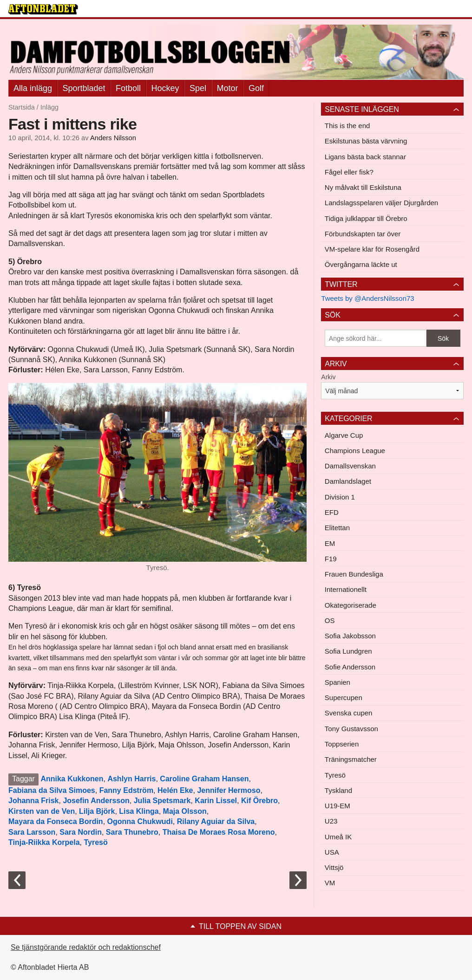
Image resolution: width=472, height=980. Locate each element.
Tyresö (95, 842)
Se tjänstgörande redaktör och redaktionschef (86, 947)
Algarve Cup (344, 435)
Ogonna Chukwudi (140, 821)
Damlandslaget (348, 481)
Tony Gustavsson (351, 729)
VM (330, 883)
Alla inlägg (33, 88)
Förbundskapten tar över (363, 234)
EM (330, 543)
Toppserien (342, 744)
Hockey (165, 88)
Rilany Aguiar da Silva (216, 821)
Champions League (355, 451)
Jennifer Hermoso (229, 790)
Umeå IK (338, 837)
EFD (332, 512)
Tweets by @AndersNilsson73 (367, 298)
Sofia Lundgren (348, 651)
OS (330, 620)
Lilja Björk (97, 811)
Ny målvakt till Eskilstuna (363, 187)
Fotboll (128, 88)
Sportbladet (84, 88)
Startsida (22, 107)
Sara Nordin (81, 832)
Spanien (338, 682)
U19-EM (338, 806)
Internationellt (346, 589)
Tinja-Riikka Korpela (44, 842)
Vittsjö (334, 867)
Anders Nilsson (113, 138)
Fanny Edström (126, 790)
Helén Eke (175, 790)
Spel (198, 88)
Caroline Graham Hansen (204, 779)
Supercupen (344, 698)
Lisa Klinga (139, 811)
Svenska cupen (349, 713)
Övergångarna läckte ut (361, 264)
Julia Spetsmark (162, 801)
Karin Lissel (216, 801)
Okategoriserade (351, 605)
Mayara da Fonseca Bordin (56, 821)
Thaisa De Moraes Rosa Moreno (219, 832)
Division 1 (340, 497)
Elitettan (337, 528)
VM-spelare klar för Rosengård (372, 249)
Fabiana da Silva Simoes (52, 790)
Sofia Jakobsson (350, 636)
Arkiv (328, 377)
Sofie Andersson (350, 667)
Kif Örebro (259, 801)
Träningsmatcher (351, 759)
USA (332, 852)
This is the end (347, 126)
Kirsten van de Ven (42, 811)
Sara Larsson (32, 832)
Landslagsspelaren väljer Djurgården (381, 203)
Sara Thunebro (132, 832)
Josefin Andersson (96, 801)
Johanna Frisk (33, 801)
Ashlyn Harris (131, 779)
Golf (256, 88)
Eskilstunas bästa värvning (366, 141)
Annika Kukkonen (72, 779)
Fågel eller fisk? (349, 172)
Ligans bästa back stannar (365, 157)
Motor (228, 88)
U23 (331, 821)
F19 (331, 559)
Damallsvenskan (350, 466)
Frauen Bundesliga (354, 574)
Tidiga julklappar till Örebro (366, 218)
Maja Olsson (185, 811)
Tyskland (338, 790)
